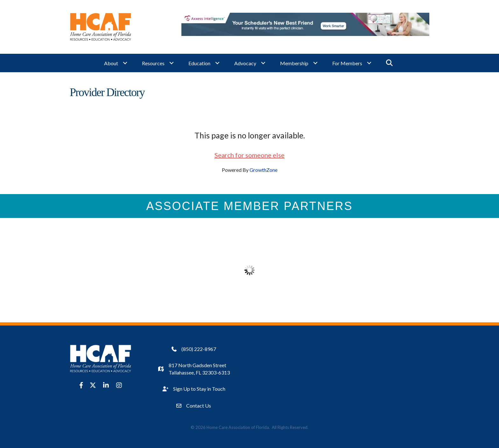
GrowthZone (264, 168)
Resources (153, 62)
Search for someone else (250, 154)
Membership (294, 62)
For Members (347, 62)
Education (199, 62)
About (111, 62)
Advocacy (245, 62)
